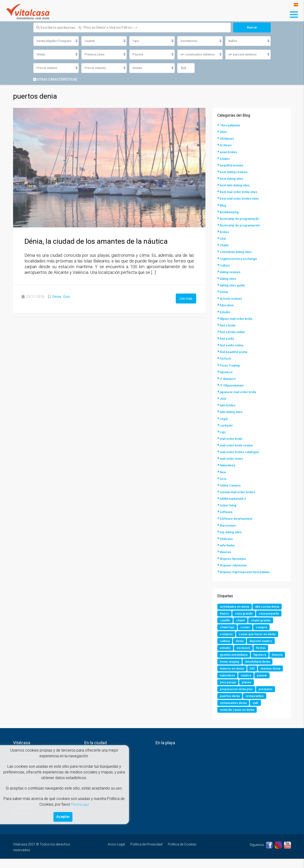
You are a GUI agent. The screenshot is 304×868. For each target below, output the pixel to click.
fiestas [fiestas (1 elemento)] (264, 655)
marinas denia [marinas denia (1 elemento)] (242, 683)
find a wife (228, 338)
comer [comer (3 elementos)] (247, 634)
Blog (223, 205)
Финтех (226, 551)
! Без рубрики (230, 126)
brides (225, 232)
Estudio (226, 312)
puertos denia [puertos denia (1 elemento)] (252, 705)
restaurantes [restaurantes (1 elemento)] (230, 712)
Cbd (223, 239)
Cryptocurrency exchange (240, 258)
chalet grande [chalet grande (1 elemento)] (264, 626)
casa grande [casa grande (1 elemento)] (230, 619)
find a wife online (233, 345)
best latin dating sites (236, 185)
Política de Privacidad (146, 854)
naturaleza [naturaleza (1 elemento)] (268, 683)
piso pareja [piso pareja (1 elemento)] (263, 690)
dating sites (229, 278)
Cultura (225, 265)
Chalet (225, 245)
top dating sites (232, 531)
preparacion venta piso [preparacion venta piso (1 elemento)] (254, 698)
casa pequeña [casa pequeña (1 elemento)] (256, 619)
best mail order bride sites (240, 192)
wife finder (228, 544)
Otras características (55, 80)
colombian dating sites (238, 252)
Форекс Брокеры (234, 557)
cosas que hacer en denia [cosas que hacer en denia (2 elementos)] (260, 641)
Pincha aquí (80, 803)
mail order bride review (238, 444)
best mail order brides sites (241, 199)
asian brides (229, 152)
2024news (228, 139)
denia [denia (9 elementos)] (241, 648)
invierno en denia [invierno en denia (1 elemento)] (268, 676)
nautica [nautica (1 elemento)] (226, 690)
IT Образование (232, 385)
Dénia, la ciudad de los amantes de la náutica (96, 242)
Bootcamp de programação (241, 219)
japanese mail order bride (240, 391)
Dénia (57, 297)
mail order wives (233, 458)
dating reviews (231, 272)
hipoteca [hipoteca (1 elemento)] (264, 662)
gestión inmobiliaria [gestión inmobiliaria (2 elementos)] (236, 662)
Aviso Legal (116, 854)
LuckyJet (227, 424)
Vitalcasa (227, 537)
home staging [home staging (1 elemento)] (249, 669)
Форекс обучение (234, 564)
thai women (229, 524)
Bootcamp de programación (242, 225)
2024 (223, 132)
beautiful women (233, 165)
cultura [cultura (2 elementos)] (225, 648)
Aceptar (63, 816)
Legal (224, 418)
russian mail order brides (240, 491)
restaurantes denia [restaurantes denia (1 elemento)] (261, 712)
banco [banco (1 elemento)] (257, 612)
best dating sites (233, 179)
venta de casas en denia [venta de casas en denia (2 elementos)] (252, 719)
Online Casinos (231, 484)
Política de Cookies (182, 854)
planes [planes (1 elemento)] (225, 698)
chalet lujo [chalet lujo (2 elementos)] (228, 634)
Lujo (223, 431)
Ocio (66, 297)
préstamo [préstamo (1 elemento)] (228, 705)
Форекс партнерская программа (246, 570)
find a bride (228, 325)
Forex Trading (231, 365)
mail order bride (233, 438)
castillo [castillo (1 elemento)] (226, 626)
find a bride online (234, 331)
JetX (223, 398)
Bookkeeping (230, 212)
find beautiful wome (235, 351)
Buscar (252, 28)
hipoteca (226, 371)
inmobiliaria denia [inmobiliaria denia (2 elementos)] (234, 676)
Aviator (225, 159)
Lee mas (186, 299)
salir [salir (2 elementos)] (223, 719)
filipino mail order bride (238, 318)
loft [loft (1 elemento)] (223, 683)
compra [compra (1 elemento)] (265, 634)
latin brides (228, 404)
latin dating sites (233, 411)
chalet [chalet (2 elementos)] (242, 626)
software (227, 511)
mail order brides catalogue (242, 451)
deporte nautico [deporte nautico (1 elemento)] (264, 648)
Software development (237, 517)
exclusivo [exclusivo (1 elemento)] (245, 655)
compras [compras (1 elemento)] (227, 641)
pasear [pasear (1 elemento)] (243, 690)
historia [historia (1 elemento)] (226, 669)
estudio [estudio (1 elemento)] (226, 655)
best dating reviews (235, 172)
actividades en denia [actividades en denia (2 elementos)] (236, 605)
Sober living (229, 504)
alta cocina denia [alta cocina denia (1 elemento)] (233, 612)
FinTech (226, 358)
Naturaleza (228, 464)
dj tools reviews (232, 298)
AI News (226, 146)
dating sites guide (234, 285)
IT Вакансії (228, 378)
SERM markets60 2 (234, 497)
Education (228, 305)
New (223, 471)
